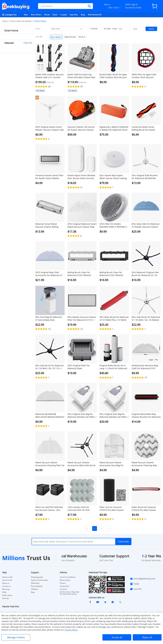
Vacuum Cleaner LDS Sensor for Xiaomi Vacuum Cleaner (81, 128)
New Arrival (70, 37)
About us (6, 583)
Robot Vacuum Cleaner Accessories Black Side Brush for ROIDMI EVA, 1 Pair (81, 464)
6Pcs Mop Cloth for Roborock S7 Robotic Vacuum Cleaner (146, 225)
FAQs (4, 592)
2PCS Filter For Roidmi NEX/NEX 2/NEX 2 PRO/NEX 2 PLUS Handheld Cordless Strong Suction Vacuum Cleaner (113, 225)
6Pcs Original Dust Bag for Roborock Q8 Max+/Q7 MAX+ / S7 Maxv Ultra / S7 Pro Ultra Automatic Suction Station (114, 416)
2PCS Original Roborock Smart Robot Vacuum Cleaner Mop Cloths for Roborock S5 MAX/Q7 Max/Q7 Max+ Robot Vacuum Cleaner (82, 225)
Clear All (28, 43)
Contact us (6, 586)
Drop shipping (37, 586)
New (26, 15)
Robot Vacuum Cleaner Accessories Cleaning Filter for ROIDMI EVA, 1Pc (50, 464)
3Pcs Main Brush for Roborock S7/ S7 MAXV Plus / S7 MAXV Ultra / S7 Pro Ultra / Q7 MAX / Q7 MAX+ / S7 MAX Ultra (114, 319)
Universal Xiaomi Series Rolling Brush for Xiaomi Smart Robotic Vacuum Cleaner (143, 128)
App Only (74, 15)
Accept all (117, 637)
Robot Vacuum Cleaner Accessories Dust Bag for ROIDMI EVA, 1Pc (111, 464)
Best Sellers (36, 15)
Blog (83, 15)
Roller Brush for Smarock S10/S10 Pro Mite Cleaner (144, 509)
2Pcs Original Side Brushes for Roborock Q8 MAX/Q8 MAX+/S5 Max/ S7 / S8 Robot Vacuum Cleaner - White (145, 177)
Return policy (65, 580)
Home (5, 21)
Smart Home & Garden (21, 21)
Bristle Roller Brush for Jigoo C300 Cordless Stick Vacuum (113, 76)
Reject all (147, 637)
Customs (63, 589)
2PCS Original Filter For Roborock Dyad (79, 367)
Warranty (6, 589)
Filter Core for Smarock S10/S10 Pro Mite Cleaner (112, 509)
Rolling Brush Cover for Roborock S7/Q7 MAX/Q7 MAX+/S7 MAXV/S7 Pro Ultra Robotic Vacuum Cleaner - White (81, 274)
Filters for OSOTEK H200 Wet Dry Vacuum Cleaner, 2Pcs (49, 509)
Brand (47, 15)
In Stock (92, 29)
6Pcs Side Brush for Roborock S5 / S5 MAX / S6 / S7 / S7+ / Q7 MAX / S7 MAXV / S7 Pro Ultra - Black (49, 367)
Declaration (65, 586)
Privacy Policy (71, 630)
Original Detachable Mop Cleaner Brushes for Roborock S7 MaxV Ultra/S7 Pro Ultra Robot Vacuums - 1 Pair (146, 416)
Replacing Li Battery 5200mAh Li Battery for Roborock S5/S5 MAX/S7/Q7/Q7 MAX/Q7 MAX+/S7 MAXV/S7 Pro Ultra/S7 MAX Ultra (114, 128)
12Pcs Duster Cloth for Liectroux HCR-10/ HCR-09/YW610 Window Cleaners (81, 509)
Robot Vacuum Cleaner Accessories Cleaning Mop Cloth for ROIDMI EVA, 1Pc (144, 464)
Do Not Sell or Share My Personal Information (69, 593)
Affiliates (35, 589)
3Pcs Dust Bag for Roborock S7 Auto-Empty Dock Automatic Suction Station (49, 319)
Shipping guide (37, 577)
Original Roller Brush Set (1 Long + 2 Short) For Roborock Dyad (113, 367)
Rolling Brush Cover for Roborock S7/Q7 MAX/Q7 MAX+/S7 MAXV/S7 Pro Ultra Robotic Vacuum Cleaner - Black (113, 274)
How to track (7, 580)
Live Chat (136, 589)
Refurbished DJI (95, 15)
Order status (7, 595)
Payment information (39, 580)
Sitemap (5, 598)
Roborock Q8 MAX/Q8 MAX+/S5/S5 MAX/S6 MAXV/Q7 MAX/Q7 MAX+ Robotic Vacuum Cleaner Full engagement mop (50, 416)
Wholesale (35, 583)
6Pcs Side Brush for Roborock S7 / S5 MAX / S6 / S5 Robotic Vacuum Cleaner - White (146, 319)
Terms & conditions (68, 577)
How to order (7, 577)
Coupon (64, 15)
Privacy (63, 583)
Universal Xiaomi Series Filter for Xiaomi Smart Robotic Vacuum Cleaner (49, 177)
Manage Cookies (16, 637)
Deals (55, 15)
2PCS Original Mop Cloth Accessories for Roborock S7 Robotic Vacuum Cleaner (49, 274)
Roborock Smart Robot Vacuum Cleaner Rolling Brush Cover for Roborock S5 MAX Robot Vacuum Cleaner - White (49, 225)
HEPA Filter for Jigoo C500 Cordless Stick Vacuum (144, 76)
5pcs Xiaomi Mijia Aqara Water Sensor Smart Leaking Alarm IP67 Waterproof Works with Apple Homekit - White (114, 177)
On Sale (106, 29)
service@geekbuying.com (143, 579)
